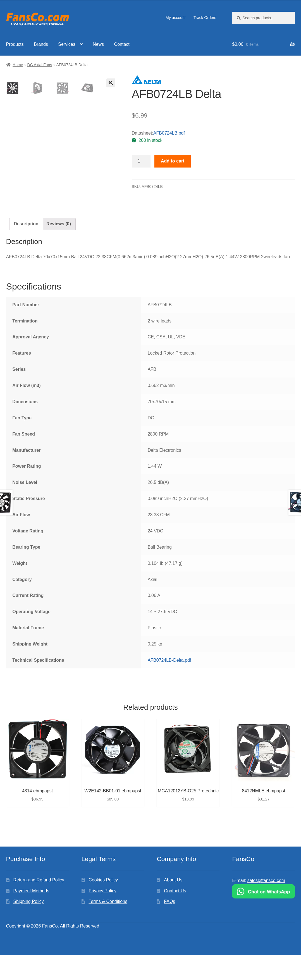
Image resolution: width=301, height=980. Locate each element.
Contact (122, 44)
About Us (173, 905)
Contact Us (175, 916)
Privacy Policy (102, 916)
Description (26, 249)
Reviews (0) (59, 249)
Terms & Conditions (108, 927)
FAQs (169, 927)
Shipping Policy (28, 927)
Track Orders (205, 18)
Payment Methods (31, 916)
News (98, 44)
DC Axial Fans (40, 65)
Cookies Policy (103, 905)
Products (15, 44)
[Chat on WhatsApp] (263, 916)
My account (176, 18)
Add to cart (173, 161)
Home (18, 65)
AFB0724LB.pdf (169, 133)
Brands (41, 44)
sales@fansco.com (266, 905)
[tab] (26, 249)
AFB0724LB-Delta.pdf (169, 685)
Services (67, 44)
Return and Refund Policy (39, 905)
